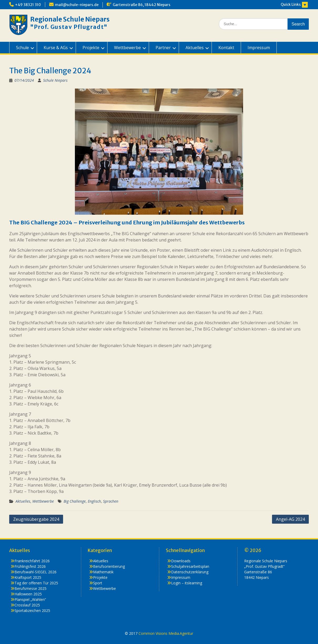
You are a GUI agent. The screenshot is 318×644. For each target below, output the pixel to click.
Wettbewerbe (127, 48)
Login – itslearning (187, 583)
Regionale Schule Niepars (70, 19)
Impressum (259, 48)
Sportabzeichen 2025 (32, 610)
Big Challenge (75, 501)
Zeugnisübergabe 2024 (36, 519)
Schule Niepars (55, 80)
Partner (163, 48)
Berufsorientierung (109, 566)
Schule (22, 48)
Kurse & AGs (56, 48)
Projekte (91, 48)
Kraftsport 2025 (28, 577)
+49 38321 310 (28, 5)
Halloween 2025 (28, 594)
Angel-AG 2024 (290, 519)
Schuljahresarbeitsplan (190, 566)
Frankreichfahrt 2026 (32, 561)
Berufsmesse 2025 (30, 588)
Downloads (181, 561)
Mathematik (103, 572)
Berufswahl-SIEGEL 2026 (35, 572)
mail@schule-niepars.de (77, 5)
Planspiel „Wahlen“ (30, 599)
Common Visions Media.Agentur (166, 633)
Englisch (94, 501)
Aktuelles (195, 48)
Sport (98, 583)
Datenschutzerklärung (190, 572)
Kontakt (226, 48)
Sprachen (111, 501)
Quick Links (291, 4)
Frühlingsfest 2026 (30, 566)
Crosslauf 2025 (27, 605)
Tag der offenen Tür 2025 (36, 583)
